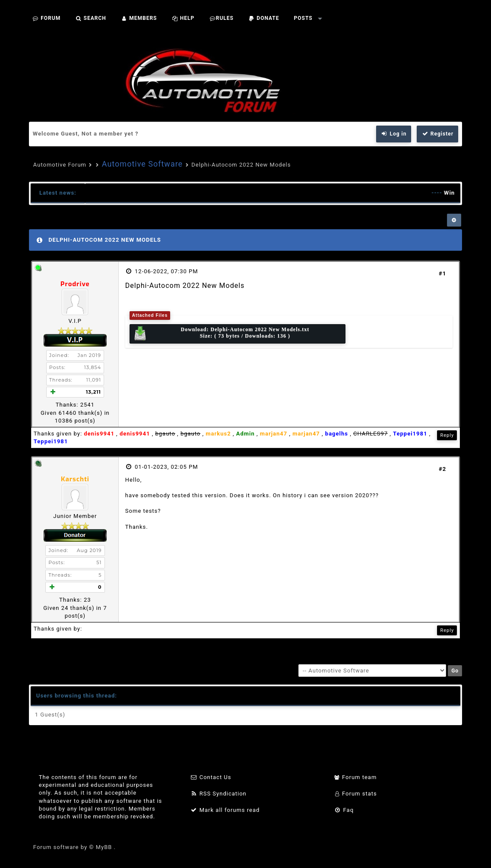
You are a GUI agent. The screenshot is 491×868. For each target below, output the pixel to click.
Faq (344, 810)
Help (183, 18)
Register (437, 134)
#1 (442, 273)
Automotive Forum (60, 165)
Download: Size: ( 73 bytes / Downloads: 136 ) (221, 334)
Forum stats (356, 794)
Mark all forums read (225, 810)
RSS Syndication (219, 794)
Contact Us (211, 777)
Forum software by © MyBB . (74, 847)
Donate (264, 18)
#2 (442, 469)
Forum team (356, 777)
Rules (221, 18)
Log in (394, 134)
